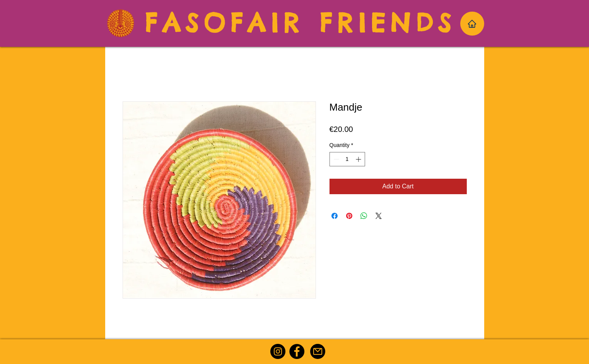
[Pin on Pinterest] (349, 216)
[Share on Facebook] (335, 216)
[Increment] (359, 159)
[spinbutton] (347, 159)
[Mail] (318, 351)
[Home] (472, 24)
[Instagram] (278, 351)
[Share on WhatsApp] (364, 216)
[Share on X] (379, 216)
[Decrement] (335, 159)
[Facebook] (297, 351)
